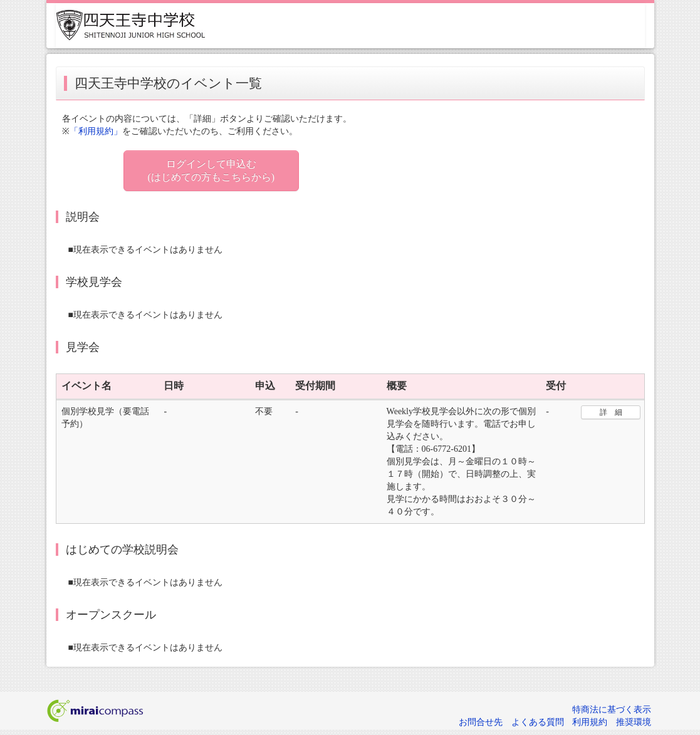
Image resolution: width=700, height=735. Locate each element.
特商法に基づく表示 (612, 710)
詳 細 (611, 412)
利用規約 (590, 722)
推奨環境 (634, 722)
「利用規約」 (96, 131)
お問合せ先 (481, 722)
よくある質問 (538, 722)
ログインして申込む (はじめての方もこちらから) (212, 170)
